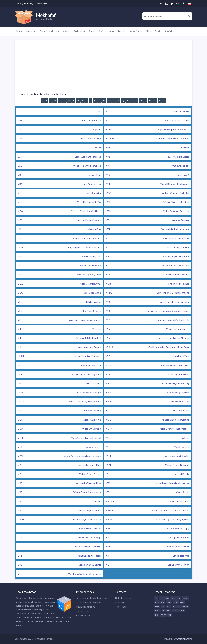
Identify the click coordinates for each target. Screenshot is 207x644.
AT (174, 607)
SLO (179, 598)
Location (122, 31)
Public (158, 31)
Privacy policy (83, 615)
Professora (121, 602)
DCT (179, 607)
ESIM (169, 602)
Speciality (169, 31)
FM (163, 607)
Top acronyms (83, 611)
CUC (173, 598)
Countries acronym (86, 607)
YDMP (186, 607)
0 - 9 (44, 100)
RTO (157, 602)
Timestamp (121, 607)
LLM (182, 602)
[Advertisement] (103, 63)
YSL (170, 615)
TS (156, 598)
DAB (157, 607)
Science (111, 31)
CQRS (185, 598)
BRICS (163, 615)
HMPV (181, 611)
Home (19, 31)
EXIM (176, 602)
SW (169, 611)
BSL (157, 615)
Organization (136, 31)
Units (149, 31)
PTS (161, 598)
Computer (31, 31)
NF (164, 611)
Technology (79, 31)
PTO (168, 607)
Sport (91, 31)
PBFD (158, 611)
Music (101, 31)
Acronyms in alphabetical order (92, 598)
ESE (163, 602)
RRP (174, 611)
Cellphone (54, 31)
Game (42, 31)
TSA (167, 598)
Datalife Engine (123, 598)
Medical (66, 31)
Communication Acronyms (89, 602)
